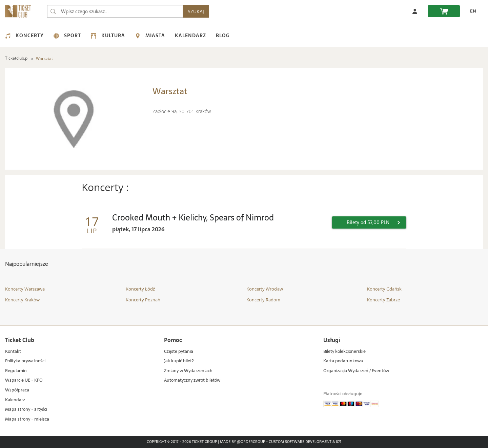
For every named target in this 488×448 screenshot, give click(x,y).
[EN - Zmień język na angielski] (471, 11)
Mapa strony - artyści (26, 410)
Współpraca (17, 390)
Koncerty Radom (263, 300)
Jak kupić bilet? (179, 361)
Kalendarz (190, 36)
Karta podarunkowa (343, 361)
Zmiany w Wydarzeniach (188, 371)
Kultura (108, 36)
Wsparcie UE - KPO (24, 380)
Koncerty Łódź (140, 289)
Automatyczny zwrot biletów (192, 380)
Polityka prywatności (25, 361)
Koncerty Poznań (143, 300)
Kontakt (13, 352)
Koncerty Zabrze (383, 300)
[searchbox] (115, 11)
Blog (223, 36)
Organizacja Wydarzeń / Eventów (356, 371)
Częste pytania (179, 352)
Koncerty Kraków (22, 300)
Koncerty (24, 36)
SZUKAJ (196, 11)
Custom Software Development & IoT (305, 442)
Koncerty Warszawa (25, 289)
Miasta (150, 36)
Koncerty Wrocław (265, 289)
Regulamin (16, 371)
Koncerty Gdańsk (384, 289)
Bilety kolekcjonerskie (344, 352)
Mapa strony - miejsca (27, 419)
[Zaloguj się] (415, 11)
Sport (67, 36)
